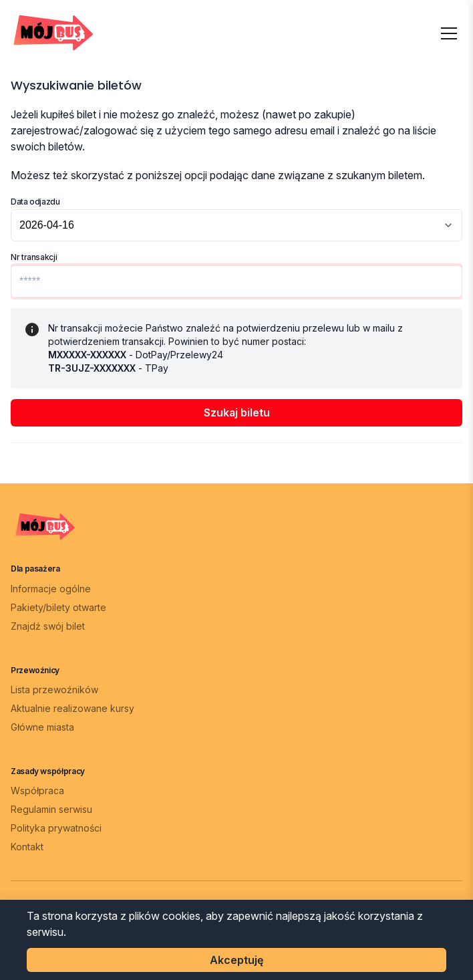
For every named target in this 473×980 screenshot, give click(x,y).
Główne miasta (42, 727)
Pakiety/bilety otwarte (58, 607)
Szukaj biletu (237, 412)
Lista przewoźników (54, 690)
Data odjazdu (35, 202)
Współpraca (37, 790)
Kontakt (27, 847)
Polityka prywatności (56, 828)
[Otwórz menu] (449, 33)
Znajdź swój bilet (48, 626)
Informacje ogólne (51, 589)
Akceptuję (236, 960)
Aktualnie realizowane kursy (72, 708)
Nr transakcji (34, 257)
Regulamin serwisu (51, 809)
